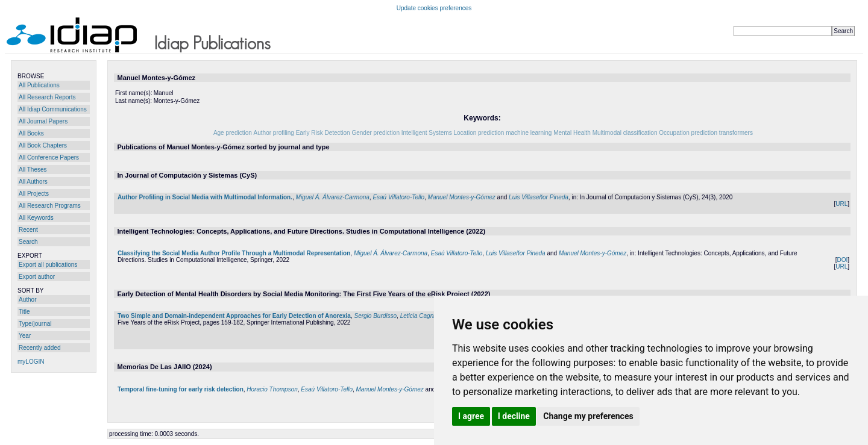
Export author (37, 277)
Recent (28, 230)
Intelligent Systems (427, 133)
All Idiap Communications (53, 109)
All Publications (39, 85)
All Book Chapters (43, 145)
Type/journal (35, 324)
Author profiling (274, 133)
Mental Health (572, 133)
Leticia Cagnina (421, 316)
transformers (736, 133)
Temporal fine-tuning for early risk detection (181, 389)
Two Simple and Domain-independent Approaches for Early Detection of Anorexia (234, 316)
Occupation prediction (688, 133)
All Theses (33, 170)
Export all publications (48, 265)
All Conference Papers (49, 157)
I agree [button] (471, 416)
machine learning (529, 133)
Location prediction (479, 133)
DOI (842, 260)
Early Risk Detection (323, 133)
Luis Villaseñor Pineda (539, 197)
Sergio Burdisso (375, 316)
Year (25, 336)
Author (27, 300)
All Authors (33, 182)
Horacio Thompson (272, 389)
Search (28, 242)
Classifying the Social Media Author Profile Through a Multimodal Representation (234, 253)
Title (24, 312)
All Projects (34, 194)
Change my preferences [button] (588, 416)
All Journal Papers (43, 121)
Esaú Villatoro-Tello (398, 197)
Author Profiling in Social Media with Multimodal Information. (205, 197)
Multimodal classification (625, 133)
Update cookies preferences (434, 8)
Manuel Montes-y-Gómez (462, 197)
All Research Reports (47, 97)
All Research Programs (50, 206)
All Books (31, 133)
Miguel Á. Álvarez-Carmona (333, 197)
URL (841, 204)
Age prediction (233, 133)
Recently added (40, 348)
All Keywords (36, 218)
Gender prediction (376, 133)
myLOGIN (31, 362)
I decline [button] (514, 416)
